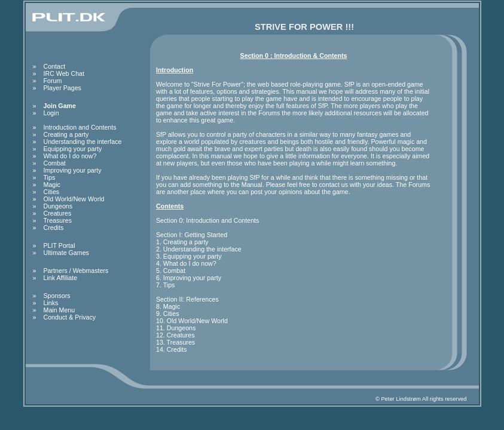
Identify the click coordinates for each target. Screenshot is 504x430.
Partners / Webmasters (76, 271)
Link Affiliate (61, 278)
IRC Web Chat (64, 73)
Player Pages (62, 88)
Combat (55, 163)
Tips (50, 177)
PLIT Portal (59, 245)
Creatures (58, 213)
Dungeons (58, 206)
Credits (54, 228)
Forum (53, 81)
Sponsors (57, 296)
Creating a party (66, 134)
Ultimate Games (66, 253)
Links (51, 303)
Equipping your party (73, 149)
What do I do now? (70, 156)
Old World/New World (74, 199)
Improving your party (73, 170)
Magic (52, 185)
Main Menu (59, 310)
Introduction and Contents (80, 127)
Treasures (58, 220)
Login (51, 113)
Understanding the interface (83, 142)
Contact (55, 66)
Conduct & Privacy (70, 317)
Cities (52, 192)
